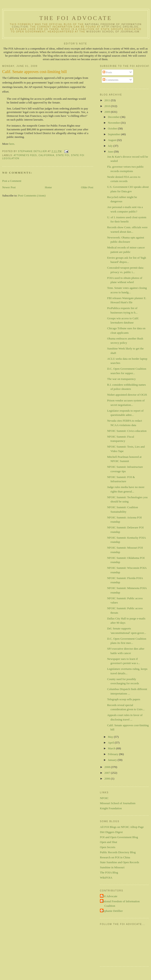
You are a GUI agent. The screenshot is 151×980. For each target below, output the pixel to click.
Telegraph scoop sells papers (124, 699)
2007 (108, 773)
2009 (108, 112)
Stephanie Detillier (112, 911)
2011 (108, 100)
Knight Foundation (111, 808)
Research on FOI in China (115, 857)
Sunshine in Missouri (112, 867)
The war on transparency (121, 379)
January (113, 760)
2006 (108, 779)
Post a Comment (12, 181)
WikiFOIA (106, 878)
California (47, 155)
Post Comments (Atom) (32, 195)
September (114, 134)
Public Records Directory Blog (118, 852)
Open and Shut (108, 842)
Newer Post (9, 187)
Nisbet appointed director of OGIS (127, 395)
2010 (108, 106)
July (111, 146)
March (112, 748)
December (114, 117)
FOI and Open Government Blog (119, 837)
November (114, 123)
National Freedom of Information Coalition (120, 904)
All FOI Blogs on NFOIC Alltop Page (122, 827)
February (113, 754)
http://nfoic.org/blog (120, 27)
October (113, 128)
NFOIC (104, 798)
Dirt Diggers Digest (111, 832)
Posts (107, 72)
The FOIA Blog (109, 872)
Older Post (87, 187)
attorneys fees (25, 155)
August (112, 140)
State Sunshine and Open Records (119, 862)
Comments (111, 80)
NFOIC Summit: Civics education (127, 431)
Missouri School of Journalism (113, 32)
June (111, 152)
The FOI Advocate (76, 18)
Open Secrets (108, 847)
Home (48, 187)
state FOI (63, 155)
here (12, 144)
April (111, 743)
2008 (108, 767)
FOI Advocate (109, 896)
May (111, 737)
